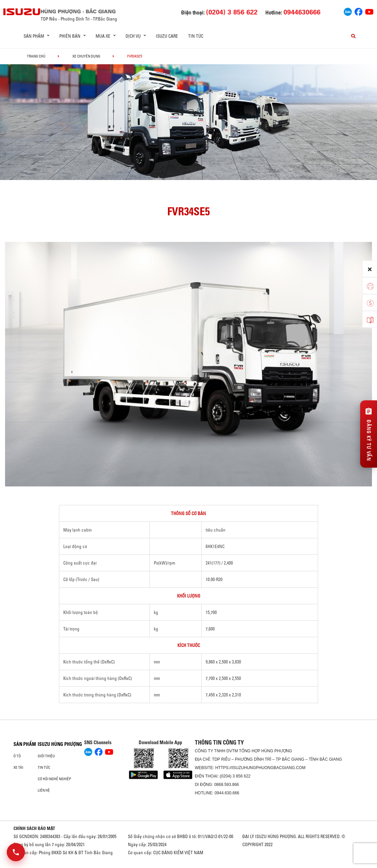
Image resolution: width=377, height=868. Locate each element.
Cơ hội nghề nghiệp (54, 779)
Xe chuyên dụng (86, 56)
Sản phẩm (25, 744)
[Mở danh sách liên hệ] (16, 852)
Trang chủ (36, 56)
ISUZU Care (167, 36)
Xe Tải (18, 767)
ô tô (17, 756)
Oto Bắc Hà (188, 866)
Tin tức (196, 36)
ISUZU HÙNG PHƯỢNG (60, 744)
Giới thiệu (46, 756)
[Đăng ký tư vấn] (369, 434)
